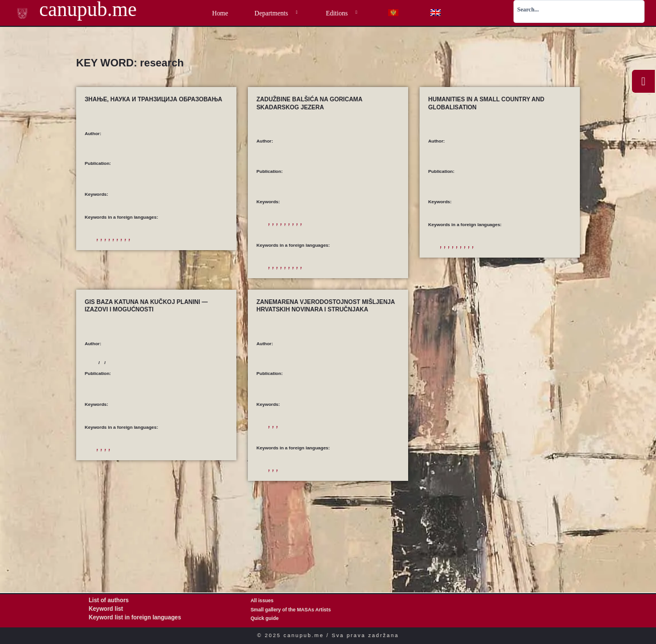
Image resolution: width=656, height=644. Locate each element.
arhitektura (279, 230)
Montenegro (156, 505)
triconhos (372, 301)
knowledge (134, 255)
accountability (282, 512)
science (196, 255)
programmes (478, 272)
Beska (317, 292)
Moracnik (278, 301)
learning (157, 255)
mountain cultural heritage (198, 505)
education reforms (193, 246)
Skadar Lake (325, 301)
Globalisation (554, 262)
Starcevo (350, 301)
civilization (525, 262)
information (108, 255)
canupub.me (68, 11)
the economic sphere (534, 272)
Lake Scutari (342, 240)
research (177, 255)
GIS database (109, 505)
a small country (455, 253)
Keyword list (103, 610)
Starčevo (367, 240)
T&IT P (215, 255)
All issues (262, 601)
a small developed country (499, 253)
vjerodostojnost (347, 469)
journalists (311, 512)
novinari (320, 469)
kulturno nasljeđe (285, 240)
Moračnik (316, 240)
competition (108, 246)
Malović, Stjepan (286, 398)
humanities (450, 272)
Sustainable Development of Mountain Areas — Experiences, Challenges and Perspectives (149, 441)
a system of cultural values (485, 262)
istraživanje (279, 469)
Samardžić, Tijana (287, 160)
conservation (340, 292)
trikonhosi (278, 249)
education (162, 246)
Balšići (301, 230)
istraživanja (339, 230)
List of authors (106, 601)
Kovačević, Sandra (162, 398)
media (331, 512)
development (136, 246)
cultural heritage (372, 292)
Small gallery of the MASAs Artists (291, 610)
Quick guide (265, 619)
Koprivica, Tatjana (116, 398)
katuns (133, 505)
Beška (317, 230)
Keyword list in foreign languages (128, 619)
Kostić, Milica (111, 153)
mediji (301, 469)
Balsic (302, 292)
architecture (280, 292)
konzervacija (367, 230)
